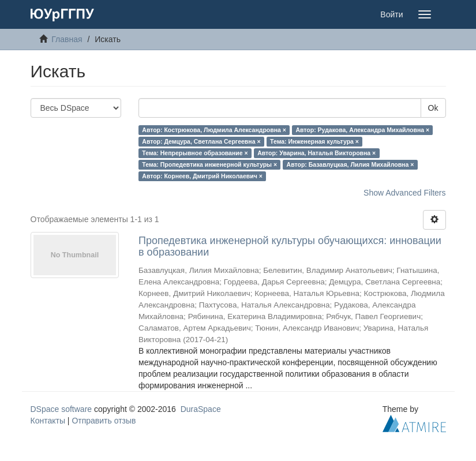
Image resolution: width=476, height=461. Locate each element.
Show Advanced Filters (404, 193)
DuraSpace (201, 409)
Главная (67, 39)
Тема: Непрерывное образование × (195, 153)
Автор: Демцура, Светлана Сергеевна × (201, 141)
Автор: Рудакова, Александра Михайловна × (362, 130)
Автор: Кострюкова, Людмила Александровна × (214, 130)
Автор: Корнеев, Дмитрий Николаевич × (202, 176)
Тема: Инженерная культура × (314, 141)
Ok (433, 108)
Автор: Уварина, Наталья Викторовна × (316, 153)
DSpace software (61, 409)
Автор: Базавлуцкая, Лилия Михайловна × (351, 164)
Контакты (48, 421)
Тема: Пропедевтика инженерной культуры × (209, 164)
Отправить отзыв (104, 421)
